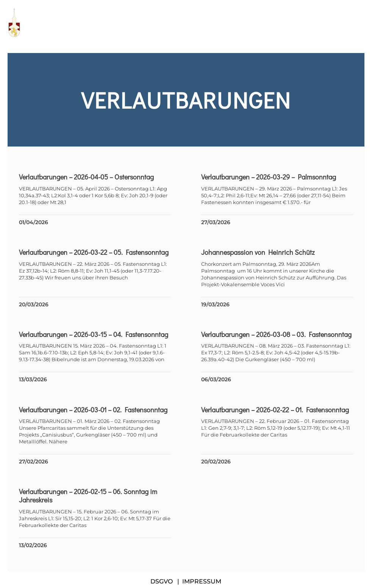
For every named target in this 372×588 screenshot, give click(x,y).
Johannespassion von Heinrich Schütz (258, 252)
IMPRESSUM (202, 581)
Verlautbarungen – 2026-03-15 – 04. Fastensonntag (94, 334)
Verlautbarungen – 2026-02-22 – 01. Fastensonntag (275, 410)
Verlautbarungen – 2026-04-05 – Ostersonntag (86, 177)
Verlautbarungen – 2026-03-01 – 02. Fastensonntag (93, 410)
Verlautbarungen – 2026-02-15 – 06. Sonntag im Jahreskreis (88, 496)
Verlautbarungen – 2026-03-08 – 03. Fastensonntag (276, 334)
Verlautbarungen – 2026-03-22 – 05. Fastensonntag (94, 252)
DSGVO (162, 581)
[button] (361, 23)
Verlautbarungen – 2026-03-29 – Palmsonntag (269, 177)
